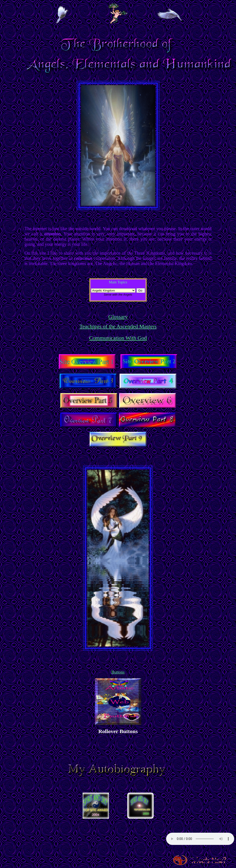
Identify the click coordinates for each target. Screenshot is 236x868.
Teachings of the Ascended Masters (118, 326)
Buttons (118, 672)
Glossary (118, 317)
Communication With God (118, 338)
